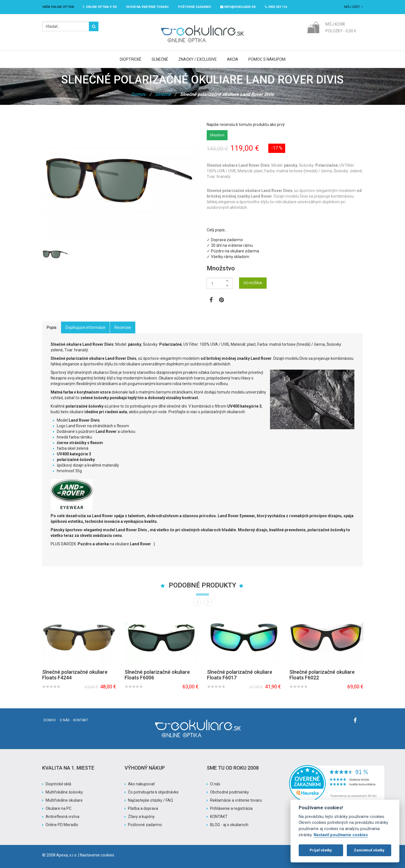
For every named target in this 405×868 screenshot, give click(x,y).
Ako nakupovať (141, 784)
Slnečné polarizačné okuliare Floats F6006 (157, 675)
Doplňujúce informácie (85, 327)
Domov (139, 94)
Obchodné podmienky (229, 792)
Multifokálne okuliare (64, 800)
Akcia (233, 59)
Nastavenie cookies (97, 855)
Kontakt (81, 720)
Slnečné (160, 59)
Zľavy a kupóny (141, 817)
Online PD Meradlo (62, 825)
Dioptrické (131, 59)
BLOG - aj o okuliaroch (229, 825)
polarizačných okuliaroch (223, 412)
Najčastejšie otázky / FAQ (150, 800)
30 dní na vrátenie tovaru (147, 7)
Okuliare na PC (58, 808)
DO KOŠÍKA (253, 283)
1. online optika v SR (100, 7)
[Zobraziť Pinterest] (221, 300)
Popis (52, 327)
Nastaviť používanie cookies (341, 835)
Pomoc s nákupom (267, 59)
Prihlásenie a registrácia (231, 808)
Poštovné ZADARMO (194, 7)
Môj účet (354, 7)
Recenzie (123, 327)
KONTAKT (219, 817)
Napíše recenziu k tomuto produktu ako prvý (246, 125)
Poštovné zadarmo (145, 825)
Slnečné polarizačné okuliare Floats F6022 (322, 675)
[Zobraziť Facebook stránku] (211, 300)
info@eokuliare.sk (238, 7)
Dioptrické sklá (58, 784)
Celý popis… (217, 230)
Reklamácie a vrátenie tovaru (236, 800)
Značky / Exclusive (198, 59)
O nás (65, 720)
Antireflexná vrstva (62, 817)
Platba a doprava (143, 808)
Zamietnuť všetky (369, 850)
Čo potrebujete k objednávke (153, 792)
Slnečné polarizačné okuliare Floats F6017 (240, 675)
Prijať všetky (321, 850)
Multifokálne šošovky (64, 792)
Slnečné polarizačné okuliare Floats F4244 (75, 675)
